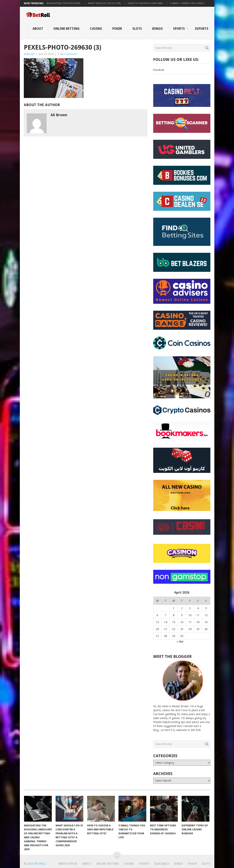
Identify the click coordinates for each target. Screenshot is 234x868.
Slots (137, 29)
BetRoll (40, 864)
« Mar (180, 642)
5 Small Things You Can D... (188, 3)
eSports (202, 29)
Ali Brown (29, 54)
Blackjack (162, 864)
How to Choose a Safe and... (146, 3)
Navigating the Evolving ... (65, 3)
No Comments (69, 54)
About (38, 29)
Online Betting (66, 29)
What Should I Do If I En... (105, 3)
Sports (179, 29)
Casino (96, 29)
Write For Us (68, 864)
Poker (117, 29)
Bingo (157, 29)
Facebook (159, 70)
